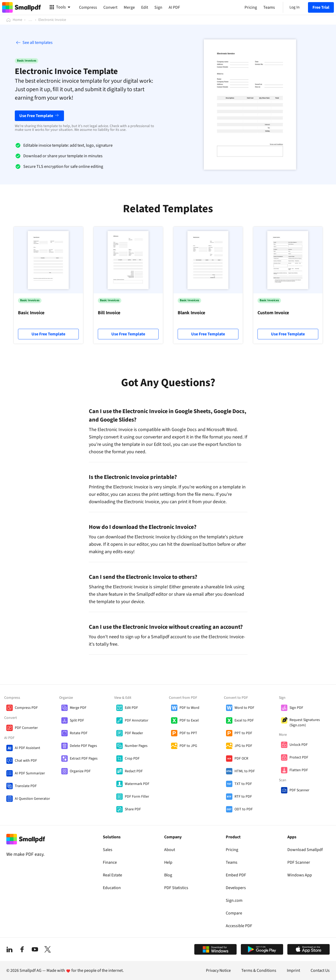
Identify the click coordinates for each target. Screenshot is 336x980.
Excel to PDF (244, 720)
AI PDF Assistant (27, 748)
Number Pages (136, 746)
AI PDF (174, 7)
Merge (129, 7)
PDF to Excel (189, 720)
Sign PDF (296, 708)
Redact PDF (134, 771)
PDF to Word (189, 708)
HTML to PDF (245, 771)
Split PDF (77, 720)
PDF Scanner (299, 790)
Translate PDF (26, 786)
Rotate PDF (79, 733)
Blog (168, 875)
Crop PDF (132, 759)
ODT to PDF (244, 809)
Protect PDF (299, 757)
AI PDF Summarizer (30, 773)
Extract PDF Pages (84, 759)
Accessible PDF (239, 926)
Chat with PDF (26, 761)
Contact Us (320, 970)
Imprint (293, 970)
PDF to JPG (188, 746)
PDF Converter (26, 728)
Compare (234, 913)
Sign (158, 7)
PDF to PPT (188, 733)
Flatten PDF (299, 770)
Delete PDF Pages (83, 746)
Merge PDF (78, 708)
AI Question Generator (32, 799)
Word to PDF (244, 708)
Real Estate (112, 875)
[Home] (14, 20)
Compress (88, 7)
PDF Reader (134, 733)
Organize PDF (80, 771)
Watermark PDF (137, 784)
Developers (236, 888)
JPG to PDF (243, 746)
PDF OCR (241, 759)
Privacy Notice (218, 970)
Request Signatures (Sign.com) (305, 723)
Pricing (232, 850)
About (170, 850)
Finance (110, 862)
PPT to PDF (243, 733)
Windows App (300, 875)
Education (112, 888)
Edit (145, 7)
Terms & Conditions (259, 970)
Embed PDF (236, 875)
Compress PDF (26, 708)
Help (168, 862)
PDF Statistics (176, 888)
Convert (110, 7)
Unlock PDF (299, 745)
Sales (108, 850)
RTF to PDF (243, 797)
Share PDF (133, 809)
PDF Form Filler (137, 797)
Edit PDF (131, 708)
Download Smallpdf (305, 850)
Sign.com (234, 900)
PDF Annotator (137, 720)
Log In (294, 7)
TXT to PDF (243, 784)
